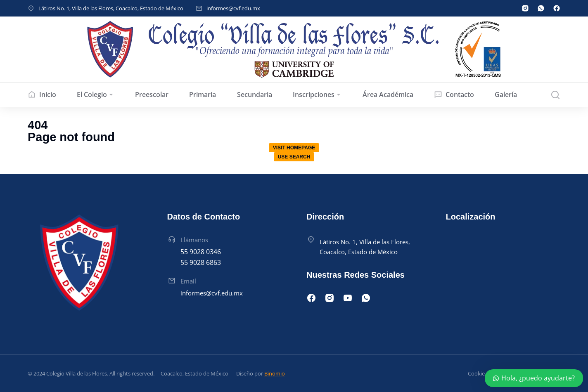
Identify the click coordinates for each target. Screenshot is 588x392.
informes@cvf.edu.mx (233, 8)
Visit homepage (294, 148)
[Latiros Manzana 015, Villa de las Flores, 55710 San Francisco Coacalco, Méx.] (503, 276)
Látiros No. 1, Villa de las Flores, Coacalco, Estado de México (111, 8)
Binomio (275, 373)
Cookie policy (484, 373)
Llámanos (194, 240)
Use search (294, 157)
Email (188, 281)
